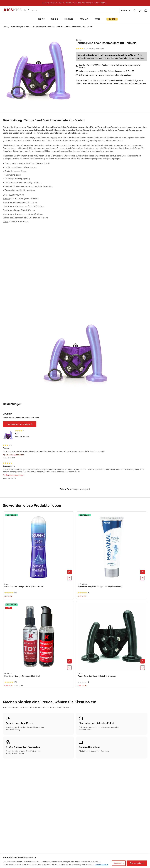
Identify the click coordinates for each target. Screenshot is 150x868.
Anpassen (118, 863)
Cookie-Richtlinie (102, 864)
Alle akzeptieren (137, 863)
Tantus (79, 40)
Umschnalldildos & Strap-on (43, 27)
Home (5, 27)
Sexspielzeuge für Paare (20, 27)
